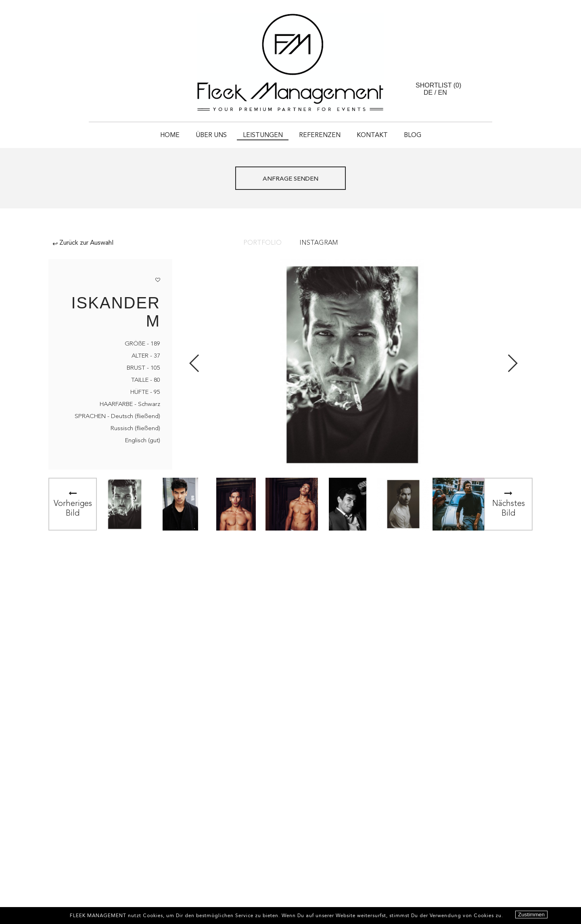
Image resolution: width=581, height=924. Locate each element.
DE (428, 93)
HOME (170, 135)
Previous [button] (195, 363)
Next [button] (512, 363)
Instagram (319, 243)
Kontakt (372, 135)
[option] (125, 504)
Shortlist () (438, 85)
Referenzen (320, 135)
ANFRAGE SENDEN (290, 179)
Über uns (211, 135)
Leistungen (263, 135)
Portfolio (262, 243)
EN (443, 93)
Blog (413, 135)
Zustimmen (531, 915)
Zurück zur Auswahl (83, 243)
